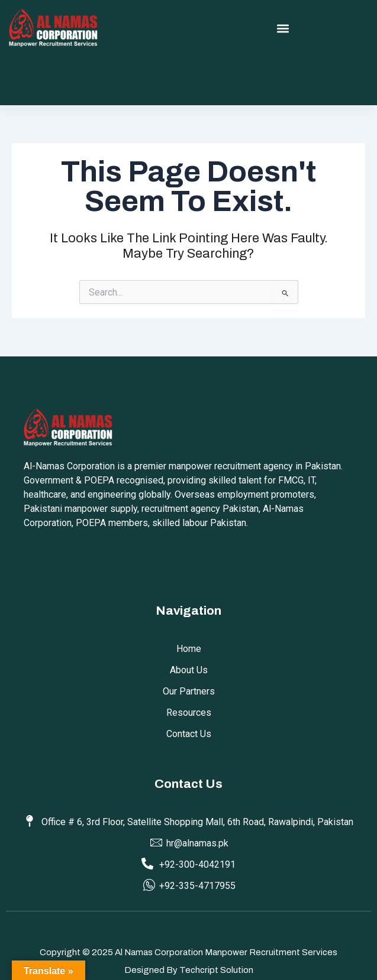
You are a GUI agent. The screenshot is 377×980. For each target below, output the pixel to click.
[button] (283, 29)
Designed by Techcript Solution (189, 970)
